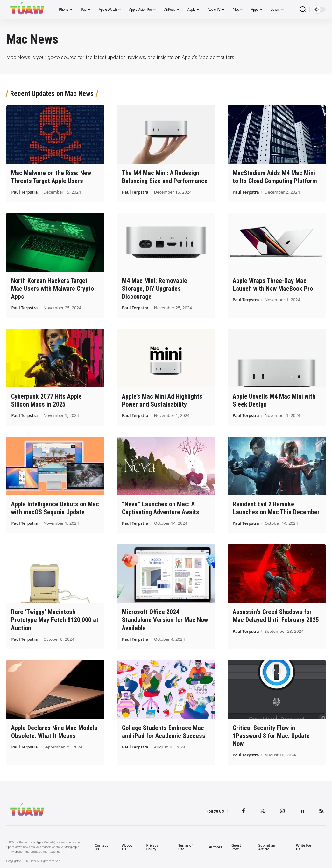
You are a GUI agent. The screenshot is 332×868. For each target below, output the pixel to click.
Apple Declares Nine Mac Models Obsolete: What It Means (54, 731)
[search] (303, 10)
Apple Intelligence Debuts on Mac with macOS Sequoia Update (55, 508)
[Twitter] (263, 811)
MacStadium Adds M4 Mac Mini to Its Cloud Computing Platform (275, 177)
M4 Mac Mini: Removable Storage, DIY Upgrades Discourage (155, 289)
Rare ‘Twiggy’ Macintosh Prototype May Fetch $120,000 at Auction (55, 620)
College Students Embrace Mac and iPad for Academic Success (164, 731)
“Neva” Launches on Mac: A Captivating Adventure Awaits (161, 508)
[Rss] (321, 811)
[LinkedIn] (302, 811)
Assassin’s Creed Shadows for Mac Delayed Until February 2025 (276, 616)
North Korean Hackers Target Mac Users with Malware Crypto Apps (53, 289)
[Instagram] (282, 811)
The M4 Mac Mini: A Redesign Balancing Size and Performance (165, 177)
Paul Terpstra (25, 192)
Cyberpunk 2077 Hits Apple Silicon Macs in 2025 (46, 400)
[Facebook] (244, 811)
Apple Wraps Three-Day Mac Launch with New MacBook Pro (273, 285)
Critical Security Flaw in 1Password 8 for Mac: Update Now (271, 735)
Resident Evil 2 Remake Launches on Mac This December (276, 508)
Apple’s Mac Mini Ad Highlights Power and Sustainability (162, 400)
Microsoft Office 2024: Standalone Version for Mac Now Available (165, 620)
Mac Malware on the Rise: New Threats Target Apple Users (51, 177)
